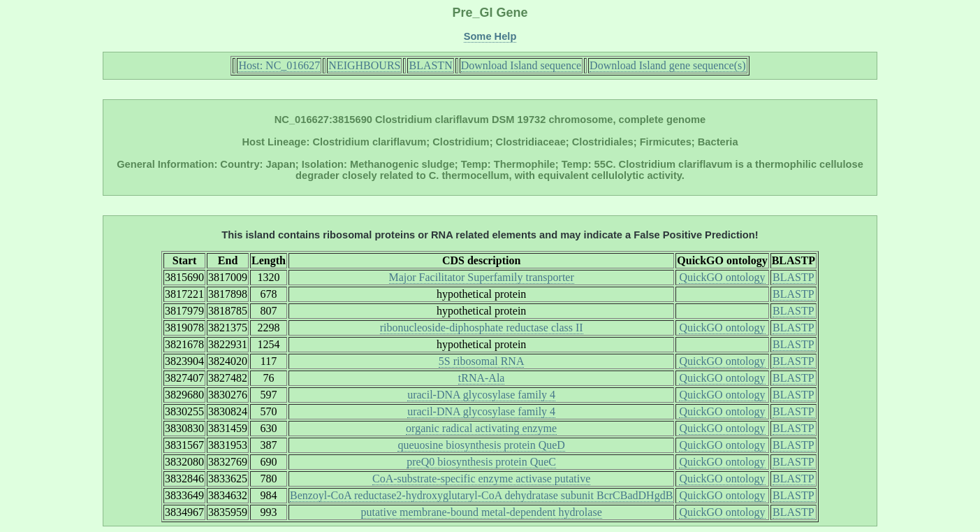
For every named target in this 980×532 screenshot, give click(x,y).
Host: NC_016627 (279, 65)
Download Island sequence (521, 65)
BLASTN (430, 65)
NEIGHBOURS (364, 65)
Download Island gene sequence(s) (667, 65)
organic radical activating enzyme (481, 428)
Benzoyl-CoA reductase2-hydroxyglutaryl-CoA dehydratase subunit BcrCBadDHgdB (481, 495)
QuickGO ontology (722, 277)
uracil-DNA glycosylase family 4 (481, 395)
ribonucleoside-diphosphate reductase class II (482, 328)
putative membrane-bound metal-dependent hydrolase (482, 512)
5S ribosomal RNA (482, 361)
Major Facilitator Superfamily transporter (482, 277)
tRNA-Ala (482, 378)
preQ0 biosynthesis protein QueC (481, 462)
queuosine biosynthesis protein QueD (481, 445)
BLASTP (793, 277)
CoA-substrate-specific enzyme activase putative (481, 479)
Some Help (490, 36)
